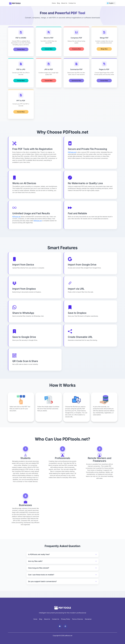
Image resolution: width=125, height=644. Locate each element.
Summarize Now (76, 81)
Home (54, 3)
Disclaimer (88, 620)
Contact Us (72, 3)
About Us (64, 3)
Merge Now (104, 49)
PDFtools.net (72, 153)
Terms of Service (77, 620)
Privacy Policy (66, 620)
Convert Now (21, 49)
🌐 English (110, 3)
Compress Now (76, 49)
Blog (58, 3)
